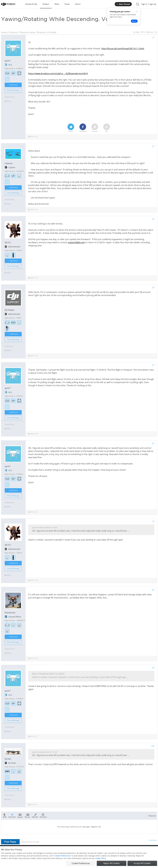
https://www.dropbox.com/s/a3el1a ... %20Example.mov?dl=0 (58, 74)
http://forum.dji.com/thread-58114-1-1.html (123, 49)
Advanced (152, 816)
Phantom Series (27, 32)
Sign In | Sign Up (149, 4)
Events (67, 4)
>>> (7, 79)
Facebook (83, 128)
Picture (27, 815)
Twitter (71, 128)
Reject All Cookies (112, 863)
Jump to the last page (30, 842)
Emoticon (43, 815)
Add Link (35, 815)
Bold (5, 815)
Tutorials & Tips (31, 4)
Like (107, 128)
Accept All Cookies (142, 863)
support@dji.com (76, 242)
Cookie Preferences (62, 856)
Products (46, 4)
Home (4, 32)
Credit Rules (153, 840)
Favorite (95, 128)
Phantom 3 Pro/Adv (47, 32)
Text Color (12, 815)
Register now (96, 827)
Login (88, 827)
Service (78, 4)
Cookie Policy (101, 858)
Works (57, 4)
